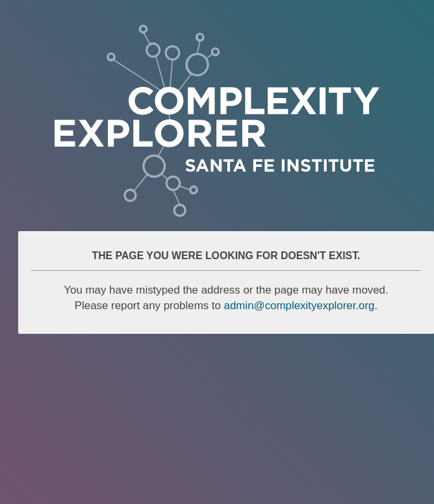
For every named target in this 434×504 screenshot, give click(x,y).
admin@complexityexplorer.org (300, 306)
